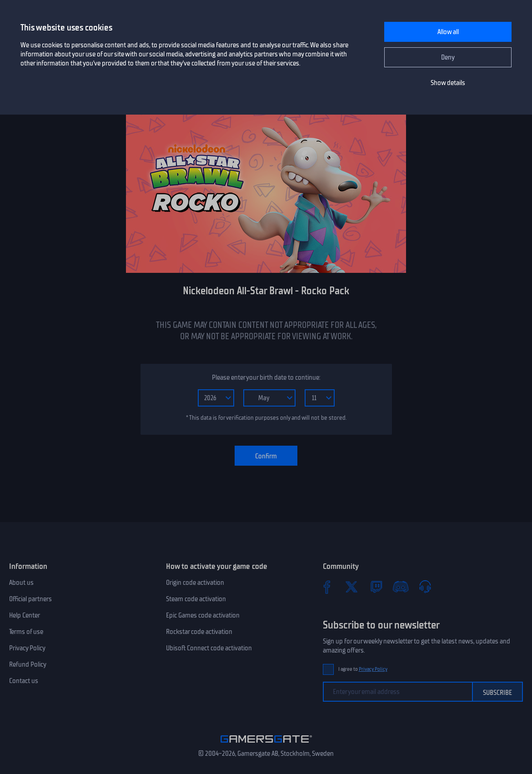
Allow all (448, 32)
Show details (448, 83)
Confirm (266, 456)
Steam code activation (196, 599)
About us (21, 583)
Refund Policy (28, 664)
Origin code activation (195, 583)
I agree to (363, 669)
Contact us (24, 681)
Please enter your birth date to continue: (266, 377)
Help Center (25, 615)
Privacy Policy (27, 648)
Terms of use (26, 632)
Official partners (30, 599)
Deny (448, 57)
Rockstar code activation (199, 632)
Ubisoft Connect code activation (209, 648)
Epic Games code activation (203, 615)
